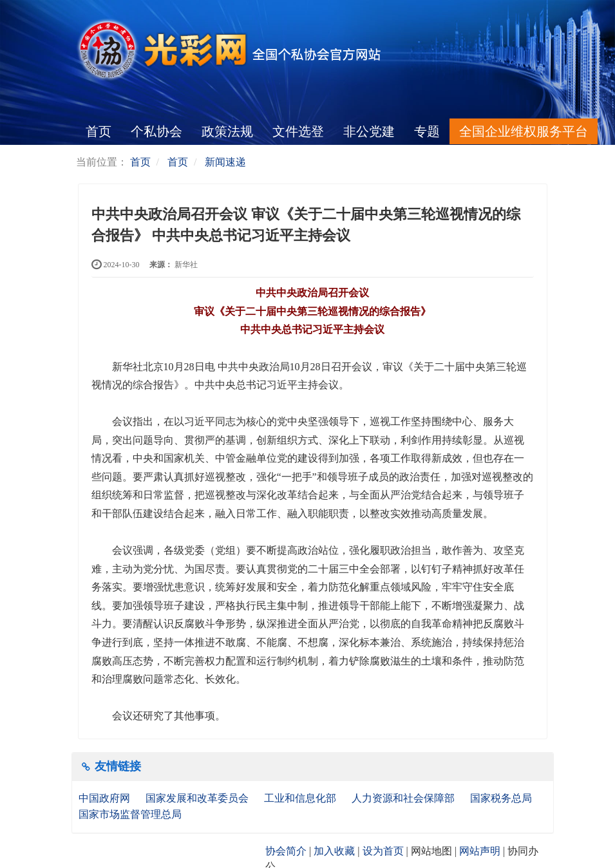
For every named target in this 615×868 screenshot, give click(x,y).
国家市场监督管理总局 (130, 814)
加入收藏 (334, 851)
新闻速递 (225, 162)
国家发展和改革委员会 (198, 798)
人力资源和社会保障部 (404, 798)
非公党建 (369, 131)
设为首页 (383, 851)
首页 (99, 131)
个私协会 (156, 131)
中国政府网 (106, 798)
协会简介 (286, 851)
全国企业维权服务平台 (524, 131)
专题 (427, 131)
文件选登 (298, 131)
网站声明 (480, 851)
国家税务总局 (502, 798)
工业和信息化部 (301, 798)
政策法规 (227, 131)
